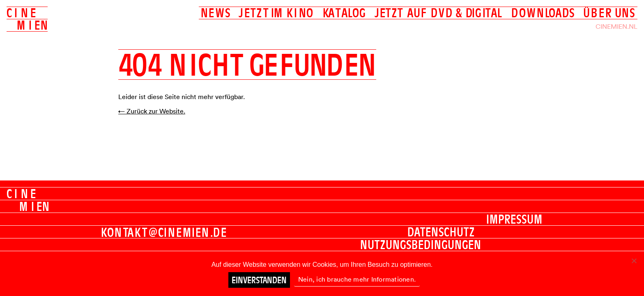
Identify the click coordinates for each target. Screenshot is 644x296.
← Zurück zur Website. (152, 111)
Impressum (514, 219)
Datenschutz (441, 232)
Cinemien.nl (616, 26)
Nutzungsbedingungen (421, 245)
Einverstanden (259, 280)
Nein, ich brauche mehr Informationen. (357, 279)
